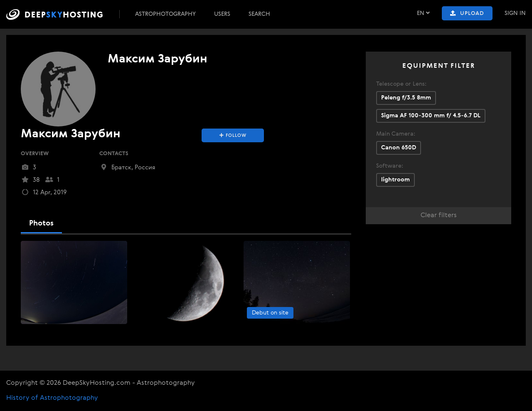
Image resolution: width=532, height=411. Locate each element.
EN (423, 13)
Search (259, 14)
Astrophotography (165, 14)
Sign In (515, 13)
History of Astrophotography (52, 398)
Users (222, 14)
